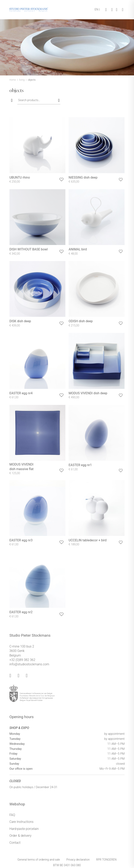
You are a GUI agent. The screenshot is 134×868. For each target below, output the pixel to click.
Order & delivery (21, 836)
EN (96, 9)
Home (13, 80)
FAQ (12, 815)
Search (58, 100)
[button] (61, 180)
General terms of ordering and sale (39, 860)
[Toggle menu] (123, 10)
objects (32, 80)
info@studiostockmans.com (29, 664)
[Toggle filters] (12, 100)
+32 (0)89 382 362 (22, 660)
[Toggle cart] (106, 10)
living (22, 80)
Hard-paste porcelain (24, 829)
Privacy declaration (78, 860)
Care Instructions (22, 822)
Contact (15, 843)
